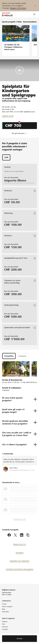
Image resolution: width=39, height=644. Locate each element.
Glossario (5, 627)
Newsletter (6, 612)
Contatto (5, 629)
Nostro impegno (7, 606)
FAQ (3, 624)
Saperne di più (8, 116)
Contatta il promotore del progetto (19, 569)
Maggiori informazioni (18, 8)
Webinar (5, 622)
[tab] (6, 157)
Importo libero (15, 180)
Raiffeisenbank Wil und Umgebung (16, 101)
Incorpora (20, 553)
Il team (4, 604)
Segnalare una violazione (19, 561)
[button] (34, 14)
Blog (3, 609)
